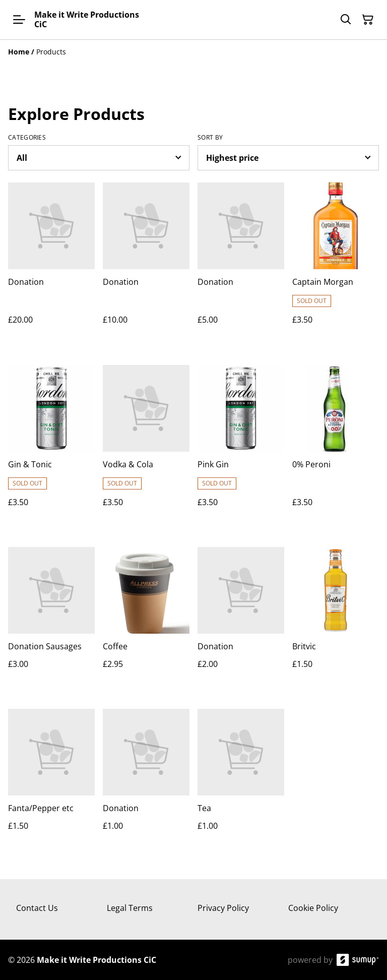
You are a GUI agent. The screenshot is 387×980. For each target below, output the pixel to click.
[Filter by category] (99, 158)
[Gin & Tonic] (51, 446)
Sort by (210, 138)
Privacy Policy (223, 908)
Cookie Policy (313, 908)
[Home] (19, 52)
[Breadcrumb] (193, 52)
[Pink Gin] (241, 446)
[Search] (346, 20)
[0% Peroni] (336, 446)
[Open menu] (19, 20)
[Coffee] (146, 618)
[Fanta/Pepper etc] (51, 780)
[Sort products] (288, 158)
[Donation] (51, 263)
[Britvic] (336, 618)
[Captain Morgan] (336, 263)
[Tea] (241, 780)
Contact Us (37, 908)
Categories (27, 138)
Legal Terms (130, 908)
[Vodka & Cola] (146, 446)
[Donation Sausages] (51, 618)
